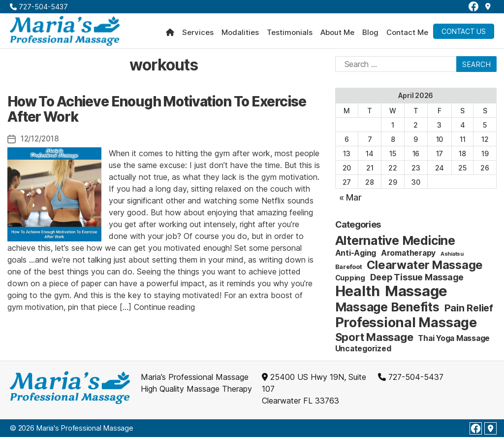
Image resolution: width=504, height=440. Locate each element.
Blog (370, 34)
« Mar (350, 200)
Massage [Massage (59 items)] (416, 294)
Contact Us (464, 33)
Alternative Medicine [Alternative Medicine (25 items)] (395, 243)
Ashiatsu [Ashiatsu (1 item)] (452, 257)
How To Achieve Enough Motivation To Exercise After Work (157, 112)
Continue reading (164, 309)
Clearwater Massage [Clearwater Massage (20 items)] (425, 268)
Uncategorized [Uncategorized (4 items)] (363, 352)
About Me (337, 34)
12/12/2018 (41, 141)
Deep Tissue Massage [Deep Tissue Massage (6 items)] (417, 280)
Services (198, 34)
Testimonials (290, 34)
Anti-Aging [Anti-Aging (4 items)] (356, 256)
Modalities (240, 34)
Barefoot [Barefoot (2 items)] (349, 270)
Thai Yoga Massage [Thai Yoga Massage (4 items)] (454, 341)
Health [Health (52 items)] (358, 294)
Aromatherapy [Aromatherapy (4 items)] (408, 256)
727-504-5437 (39, 7)
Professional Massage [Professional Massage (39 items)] (406, 325)
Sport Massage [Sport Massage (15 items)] (374, 340)
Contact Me (407, 34)
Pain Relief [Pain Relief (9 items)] (469, 311)
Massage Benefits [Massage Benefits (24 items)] (387, 310)
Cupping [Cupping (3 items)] (350, 281)
